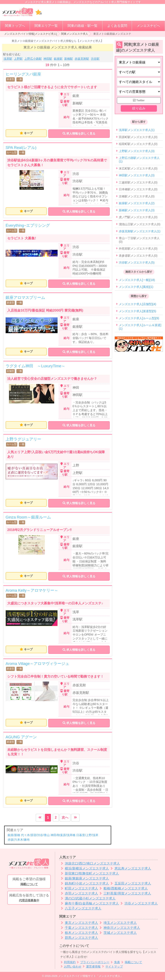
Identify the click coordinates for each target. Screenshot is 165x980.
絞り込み (139, 108)
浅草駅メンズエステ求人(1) (137, 130)
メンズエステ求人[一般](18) (137, 280)
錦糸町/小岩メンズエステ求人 (84, 883)
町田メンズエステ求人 (79, 888)
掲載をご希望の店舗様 (29, 882)
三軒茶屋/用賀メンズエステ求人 (125, 893)
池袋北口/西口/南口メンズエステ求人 (90, 863)
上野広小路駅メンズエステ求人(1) (139, 160)
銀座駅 (58, 59)
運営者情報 (91, 967)
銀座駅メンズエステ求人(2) (137, 203)
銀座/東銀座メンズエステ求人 (84, 878)
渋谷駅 (95, 59)
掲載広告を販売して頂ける (29, 898)
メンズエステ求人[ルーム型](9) (139, 318)
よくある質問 (117, 26)
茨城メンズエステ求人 (118, 933)
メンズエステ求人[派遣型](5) (138, 311)
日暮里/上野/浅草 (87, 835)
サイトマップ (112, 967)
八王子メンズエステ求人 (80, 908)
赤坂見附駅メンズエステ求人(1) (140, 231)
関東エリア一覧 (46, 26)
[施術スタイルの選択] (139, 82)
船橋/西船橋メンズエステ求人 (123, 888)
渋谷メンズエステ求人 (138, 903)
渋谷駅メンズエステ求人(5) (137, 263)
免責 (115, 962)
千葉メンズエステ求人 (79, 928)
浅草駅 (8, 59)
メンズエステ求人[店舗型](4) (138, 304)
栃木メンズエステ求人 (79, 933)
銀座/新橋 (14, 835)
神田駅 (48, 59)
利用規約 (67, 962)
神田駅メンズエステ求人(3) (137, 175)
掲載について (131, 962)
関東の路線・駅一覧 (82, 26)
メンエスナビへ (148, 26)
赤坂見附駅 (82, 59)
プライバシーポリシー (93, 962)
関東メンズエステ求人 (75, 34)
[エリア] (139, 72)
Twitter (139, 100)
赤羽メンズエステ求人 (79, 893)
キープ (28, 133)
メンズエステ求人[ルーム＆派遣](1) (140, 327)
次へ (65, 817)
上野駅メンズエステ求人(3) (137, 151)
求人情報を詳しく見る (79, 134)
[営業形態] (139, 92)
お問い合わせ (70, 967)
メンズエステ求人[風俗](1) (136, 287)
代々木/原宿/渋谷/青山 (35, 835)
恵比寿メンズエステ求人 (130, 868)
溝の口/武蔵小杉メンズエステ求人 (87, 898)
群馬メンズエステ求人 (79, 938)
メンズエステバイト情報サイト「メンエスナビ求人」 (91, 976)
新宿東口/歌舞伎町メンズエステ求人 (89, 873)
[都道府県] (139, 62)
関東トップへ (15, 26)
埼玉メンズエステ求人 (118, 923)
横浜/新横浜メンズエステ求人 (84, 868)
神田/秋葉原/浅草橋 (63, 835)
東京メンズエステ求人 (79, 923)
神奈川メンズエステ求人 (119, 928)
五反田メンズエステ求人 (130, 883)
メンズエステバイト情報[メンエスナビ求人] (31, 34)
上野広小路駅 (33, 59)
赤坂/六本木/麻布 (19, 840)
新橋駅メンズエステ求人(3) (137, 210)
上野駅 (18, 59)
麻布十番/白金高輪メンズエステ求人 (89, 903)
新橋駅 (69, 59)
